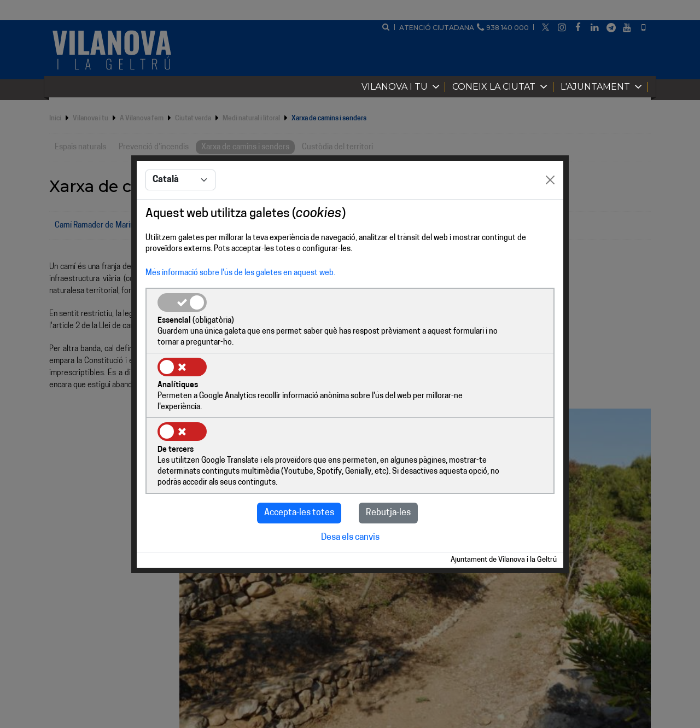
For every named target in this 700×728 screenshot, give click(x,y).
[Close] (550, 214)
